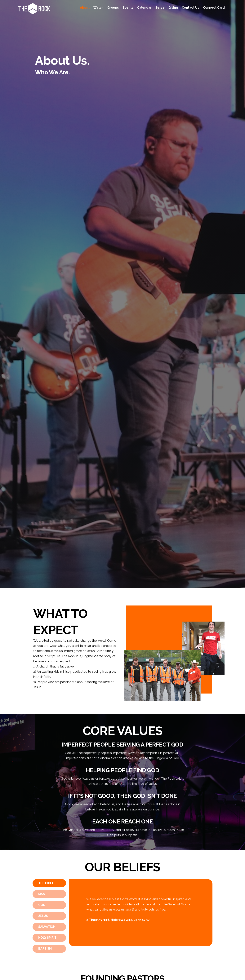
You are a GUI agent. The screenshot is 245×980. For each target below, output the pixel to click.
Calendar (144, 8)
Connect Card (214, 8)
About (85, 8)
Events (128, 8)
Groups (113, 8)
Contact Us (191, 8)
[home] (34, 9)
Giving (173, 8)
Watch (98, 8)
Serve (160, 8)
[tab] (49, 883)
